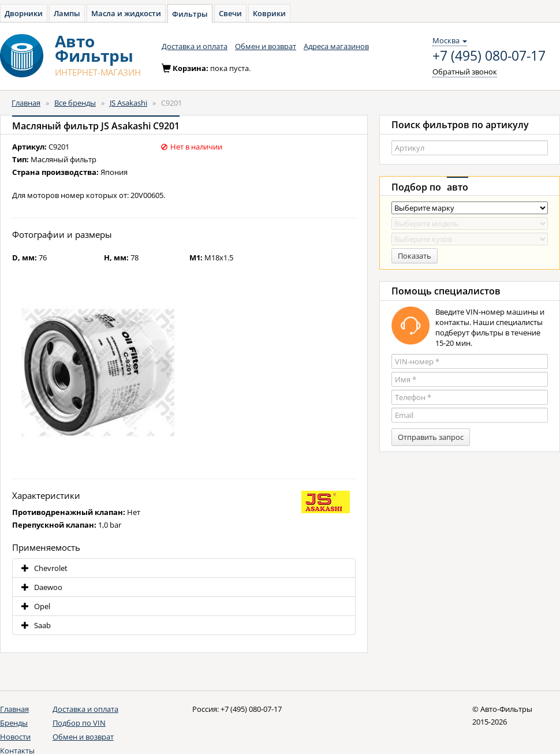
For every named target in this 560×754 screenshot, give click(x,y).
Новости (15, 737)
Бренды (14, 723)
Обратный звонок (465, 72)
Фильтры (190, 14)
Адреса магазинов (336, 46)
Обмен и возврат (266, 46)
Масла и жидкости (126, 13)
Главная (26, 103)
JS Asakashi (128, 103)
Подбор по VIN (79, 723)
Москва (450, 40)
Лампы (67, 13)
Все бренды (75, 103)
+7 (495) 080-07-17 (489, 56)
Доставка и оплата (195, 46)
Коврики (269, 13)
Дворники (24, 13)
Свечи (230, 13)
